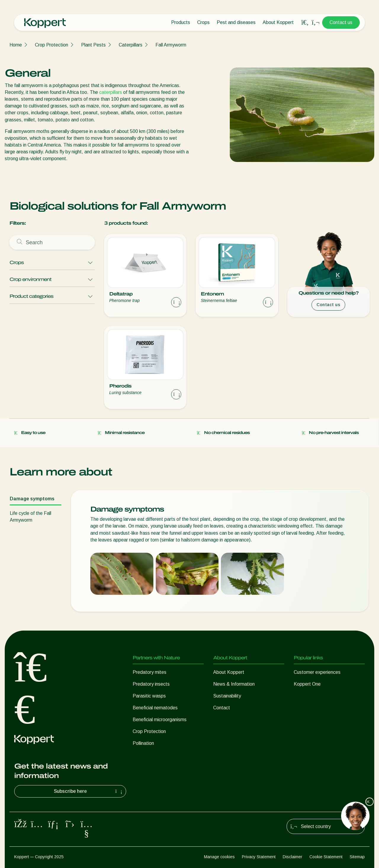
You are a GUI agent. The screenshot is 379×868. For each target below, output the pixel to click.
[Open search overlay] (305, 22)
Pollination (143, 743)
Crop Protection (52, 45)
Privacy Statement (259, 857)
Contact (222, 708)
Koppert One (307, 684)
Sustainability (227, 696)
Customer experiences (317, 672)
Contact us (341, 22)
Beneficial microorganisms (160, 720)
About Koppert (278, 22)
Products (181, 22)
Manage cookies (219, 857)
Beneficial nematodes (155, 708)
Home (16, 45)
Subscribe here (89, 791)
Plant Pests (93, 45)
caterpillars (111, 92)
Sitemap (357, 857)
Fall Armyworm (171, 45)
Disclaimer (293, 857)
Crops (203, 22)
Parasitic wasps (149, 696)
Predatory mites (150, 672)
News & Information (234, 684)
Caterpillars (131, 45)
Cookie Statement (326, 857)
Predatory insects (151, 684)
